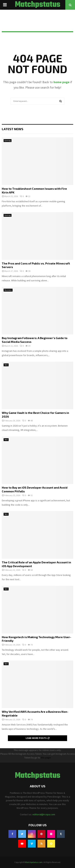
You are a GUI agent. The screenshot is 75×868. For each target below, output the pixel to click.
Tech (6, 365)
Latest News (13, 129)
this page (46, 758)
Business (8, 290)
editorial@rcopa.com (44, 814)
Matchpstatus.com (34, 862)
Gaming (8, 140)
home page (61, 82)
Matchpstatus (38, 5)
